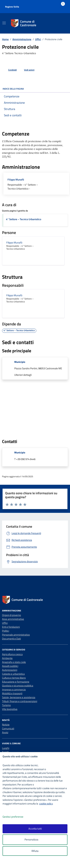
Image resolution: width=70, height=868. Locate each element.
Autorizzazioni (10, 670)
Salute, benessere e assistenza (19, 697)
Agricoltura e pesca (12, 654)
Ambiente (7, 658)
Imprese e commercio (14, 689)
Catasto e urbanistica (13, 674)
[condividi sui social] (10, 70)
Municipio (20, 362)
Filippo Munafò (16, 180)
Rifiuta (35, 851)
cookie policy (46, 804)
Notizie (6, 725)
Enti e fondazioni (11, 627)
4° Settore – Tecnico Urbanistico (24, 219)
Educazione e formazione (16, 682)
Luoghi (6, 748)
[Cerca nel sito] (61, 23)
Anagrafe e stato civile (14, 662)
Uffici (5, 623)
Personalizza (35, 840)
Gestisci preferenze (17, 817)
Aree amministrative (13, 619)
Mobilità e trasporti (12, 693)
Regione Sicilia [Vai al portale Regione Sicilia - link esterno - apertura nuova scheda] (12, 7)
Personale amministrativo (16, 635)
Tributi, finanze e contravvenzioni (20, 701)
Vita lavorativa (10, 709)
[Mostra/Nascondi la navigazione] (4, 23)
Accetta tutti (35, 829)
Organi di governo (11, 615)
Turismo (6, 705)
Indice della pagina (35, 89)
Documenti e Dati (11, 639)
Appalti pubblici (10, 666)
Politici (6, 631)
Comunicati (8, 728)
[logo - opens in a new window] (36, 863)
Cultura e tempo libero (14, 678)
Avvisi (5, 732)
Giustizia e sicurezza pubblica (18, 686)
